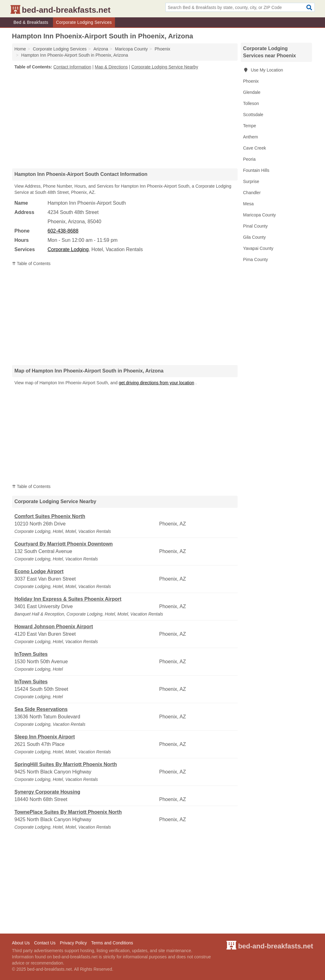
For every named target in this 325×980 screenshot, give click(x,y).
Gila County (255, 237)
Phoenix (251, 81)
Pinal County (255, 226)
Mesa (248, 204)
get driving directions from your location (156, 383)
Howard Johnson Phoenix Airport (54, 627)
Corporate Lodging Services (84, 22)
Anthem (251, 137)
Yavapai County (258, 248)
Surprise (251, 181)
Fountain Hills (256, 170)
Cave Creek (255, 148)
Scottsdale (253, 115)
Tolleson (251, 103)
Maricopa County (260, 215)
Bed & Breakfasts (31, 22)
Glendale (252, 92)
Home (20, 49)
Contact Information (72, 67)
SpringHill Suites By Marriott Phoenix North (66, 764)
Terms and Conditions (112, 943)
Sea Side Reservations (41, 709)
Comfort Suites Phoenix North (50, 516)
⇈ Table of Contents (31, 264)
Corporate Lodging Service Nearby (165, 67)
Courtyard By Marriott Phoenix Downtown (64, 544)
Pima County (256, 259)
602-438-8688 (63, 231)
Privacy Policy (73, 943)
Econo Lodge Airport (39, 571)
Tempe (250, 126)
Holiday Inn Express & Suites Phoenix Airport (68, 599)
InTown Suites (31, 654)
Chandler (252, 193)
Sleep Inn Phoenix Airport (45, 737)
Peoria (249, 159)
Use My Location (263, 70)
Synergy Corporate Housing (47, 792)
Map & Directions (111, 67)
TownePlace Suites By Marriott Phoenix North (68, 812)
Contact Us (45, 943)
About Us (21, 943)
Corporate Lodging (68, 249)
